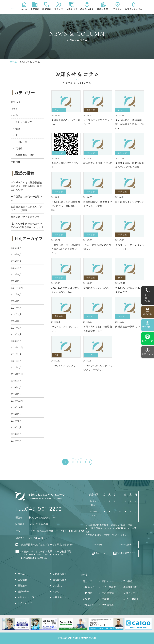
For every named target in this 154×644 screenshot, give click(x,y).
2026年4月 (16, 255)
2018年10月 (17, 407)
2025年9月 (16, 268)
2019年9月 (16, 381)
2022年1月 (16, 354)
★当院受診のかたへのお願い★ (26, 198)
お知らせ (16, 102)
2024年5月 (16, 301)
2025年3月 (16, 281)
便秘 (18, 129)
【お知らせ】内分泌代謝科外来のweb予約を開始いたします (27, 225)
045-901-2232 (43, 509)
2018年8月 (16, 421)
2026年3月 (16, 261)
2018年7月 (16, 427)
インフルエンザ (24, 122)
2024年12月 (17, 288)
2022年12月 (17, 348)
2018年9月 (16, 414)
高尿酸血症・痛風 (25, 155)
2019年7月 (16, 388)
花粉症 (19, 148)
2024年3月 (16, 314)
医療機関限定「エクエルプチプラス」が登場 (26, 208)
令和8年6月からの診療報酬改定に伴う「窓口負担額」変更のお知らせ (26, 186)
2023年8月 (16, 334)
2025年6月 (16, 275)
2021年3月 (16, 361)
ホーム (13, 62)
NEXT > (89, 462)
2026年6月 (16, 248)
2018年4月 (16, 441)
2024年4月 (16, 308)
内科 (15, 115)
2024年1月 (16, 328)
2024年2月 (16, 321)
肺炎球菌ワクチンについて (25, 217)
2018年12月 (17, 401)
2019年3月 (16, 394)
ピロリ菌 (23, 142)
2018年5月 (16, 434)
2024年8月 (16, 295)
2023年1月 (16, 341)
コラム (14, 109)
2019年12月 (17, 374)
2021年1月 (16, 368)
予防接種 (16, 162)
